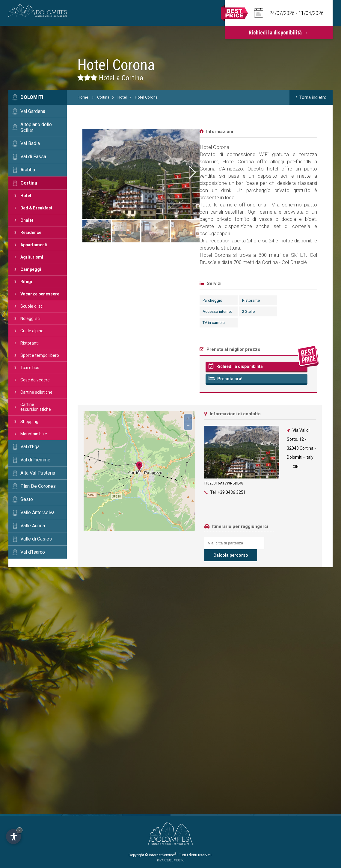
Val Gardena (33, 111)
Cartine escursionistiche (36, 407)
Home (83, 97)
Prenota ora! (104, 378)
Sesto (27, 499)
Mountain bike (34, 434)
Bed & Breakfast (36, 208)
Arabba (28, 170)
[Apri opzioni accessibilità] (13, 837)
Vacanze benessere (40, 294)
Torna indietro (311, 97)
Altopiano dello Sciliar (36, 127)
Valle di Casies (36, 539)
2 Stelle (126, 311)
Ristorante (129, 300)
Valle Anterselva (37, 513)
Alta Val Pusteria (38, 473)
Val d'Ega (30, 447)
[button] (314, 172)
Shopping (29, 422)
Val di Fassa (33, 157)
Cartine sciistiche (36, 392)
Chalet (27, 220)
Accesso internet (95, 311)
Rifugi (26, 282)
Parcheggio (90, 300)
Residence (31, 233)
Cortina (29, 183)
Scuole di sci (32, 306)
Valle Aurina (33, 526)
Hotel (26, 196)
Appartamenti (34, 245)
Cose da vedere (35, 380)
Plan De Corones (38, 486)
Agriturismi (32, 257)
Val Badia (30, 143)
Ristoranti (30, 343)
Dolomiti (32, 97)
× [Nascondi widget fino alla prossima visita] (19, 830)
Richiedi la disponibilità (114, 366)
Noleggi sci (30, 318)
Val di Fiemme (35, 460)
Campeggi (31, 269)
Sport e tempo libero (40, 355)
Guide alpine (32, 331)
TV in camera (92, 323)
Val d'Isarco (33, 552)
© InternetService (161, 855)
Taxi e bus (30, 368)
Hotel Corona (146, 97)
